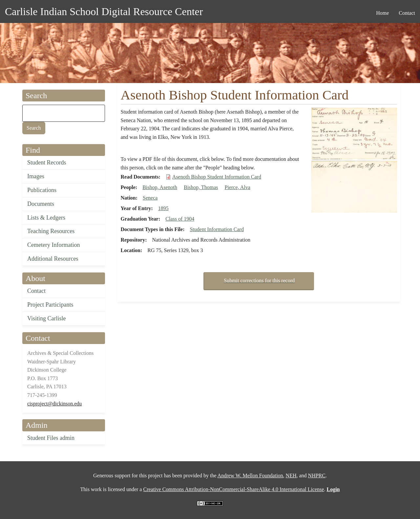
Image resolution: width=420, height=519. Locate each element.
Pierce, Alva (238, 187)
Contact (36, 291)
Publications (42, 190)
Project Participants (50, 305)
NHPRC (317, 476)
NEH (291, 476)
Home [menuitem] (382, 13)
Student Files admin (51, 438)
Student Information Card (217, 229)
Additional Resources (53, 259)
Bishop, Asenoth (160, 187)
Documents (41, 204)
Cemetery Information (53, 245)
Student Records (47, 162)
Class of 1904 (180, 219)
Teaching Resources (51, 231)
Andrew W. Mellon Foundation (250, 476)
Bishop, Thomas (201, 187)
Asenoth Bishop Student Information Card (217, 177)
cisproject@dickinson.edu (54, 404)
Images (36, 176)
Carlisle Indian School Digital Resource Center (104, 11)
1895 (163, 208)
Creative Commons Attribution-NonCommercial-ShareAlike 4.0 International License (233, 489)
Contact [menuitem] (407, 13)
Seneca (150, 198)
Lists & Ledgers (46, 218)
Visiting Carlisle (46, 318)
